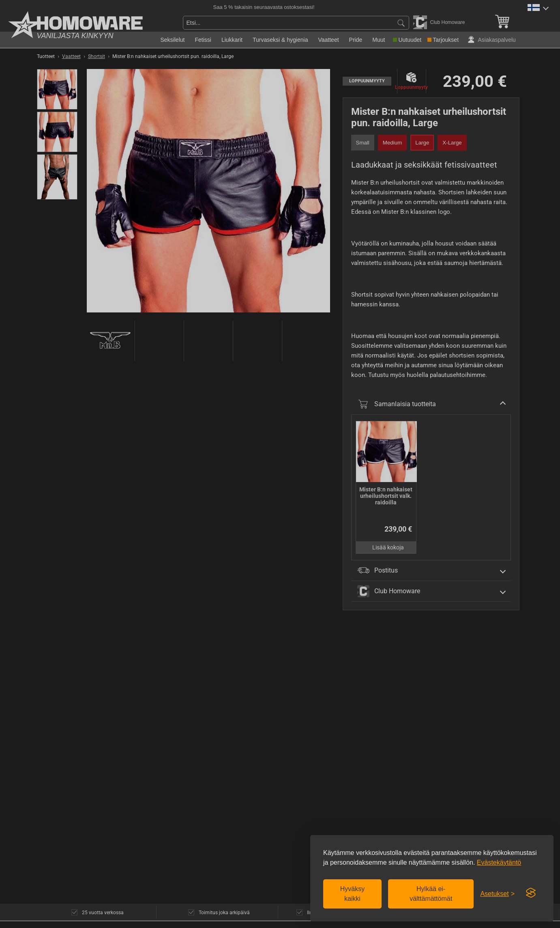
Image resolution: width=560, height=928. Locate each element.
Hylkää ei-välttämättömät (431, 894)
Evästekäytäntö (499, 862)
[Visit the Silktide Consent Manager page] (531, 893)
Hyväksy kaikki (352, 894)
